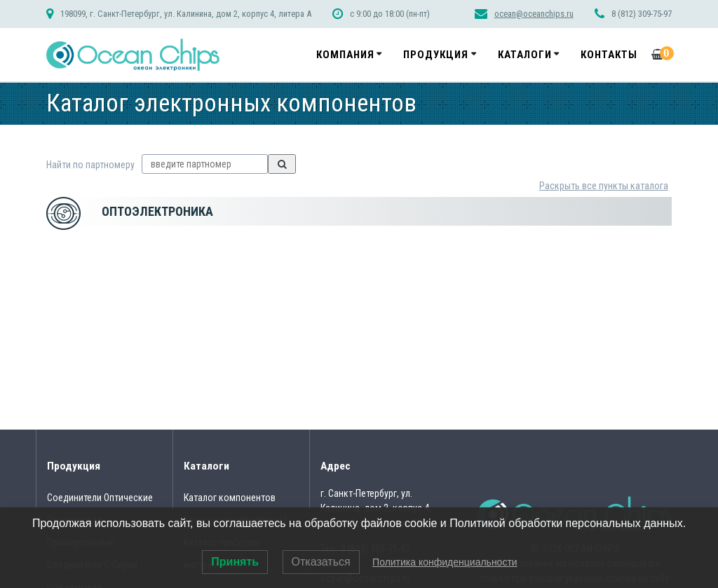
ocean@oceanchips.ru (534, 14)
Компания (345, 55)
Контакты (609, 55)
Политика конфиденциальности (445, 562)
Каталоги (525, 55)
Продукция (436, 55)
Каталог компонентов (230, 498)
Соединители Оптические (100, 498)
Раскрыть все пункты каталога (604, 186)
